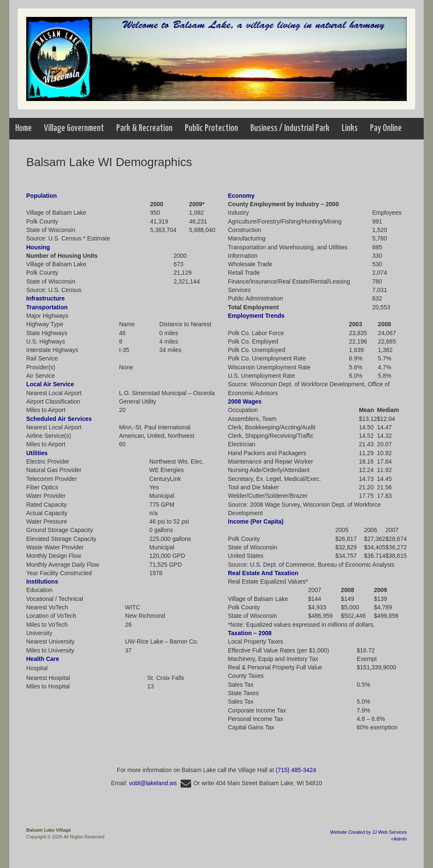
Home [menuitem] (23, 128)
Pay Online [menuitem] (386, 128)
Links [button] (350, 128)
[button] (74, 129)
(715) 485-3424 (296, 770)
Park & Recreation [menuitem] (144, 128)
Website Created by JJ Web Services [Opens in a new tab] (369, 832)
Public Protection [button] (211, 128)
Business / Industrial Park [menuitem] (290, 128)
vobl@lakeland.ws (161, 783)
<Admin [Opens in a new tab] (399, 839)
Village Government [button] (74, 128)
